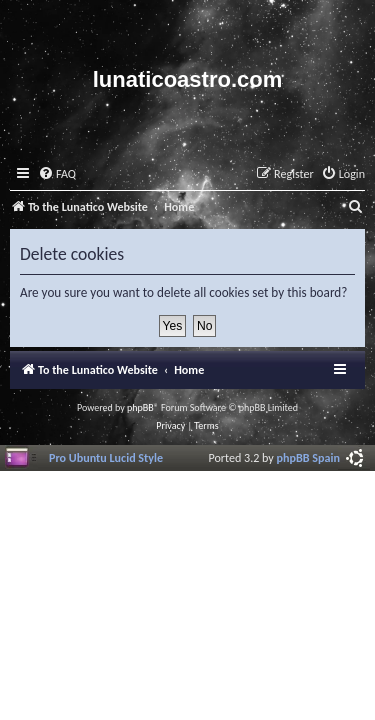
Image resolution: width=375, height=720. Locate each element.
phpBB (140, 407)
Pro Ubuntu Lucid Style (106, 457)
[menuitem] (57, 174)
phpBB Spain (308, 457)
